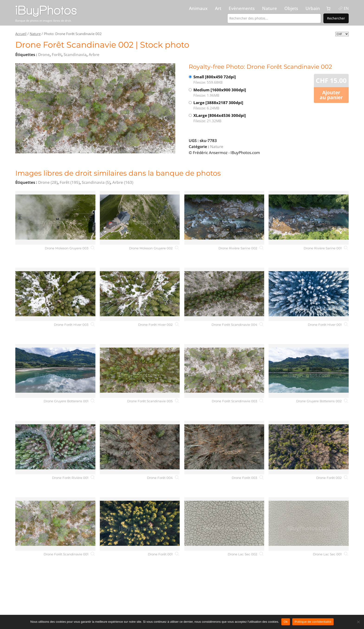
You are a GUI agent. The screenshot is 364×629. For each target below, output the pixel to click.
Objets (291, 8)
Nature (270, 8)
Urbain (313, 8)
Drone (48, 182)
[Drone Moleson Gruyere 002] (140, 218)
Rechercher (336, 18)
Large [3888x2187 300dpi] (231, 105)
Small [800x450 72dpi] (229, 80)
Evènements (242, 8)
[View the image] (95, 108)
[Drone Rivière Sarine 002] (224, 218)
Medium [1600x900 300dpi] (231, 93)
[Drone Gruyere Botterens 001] (55, 371)
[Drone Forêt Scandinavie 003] (224, 371)
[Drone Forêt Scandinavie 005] (140, 371)
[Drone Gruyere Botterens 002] (309, 371)
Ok (286, 622)
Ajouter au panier (331, 95)
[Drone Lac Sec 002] (224, 524)
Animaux (198, 8)
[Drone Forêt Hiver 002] (140, 294)
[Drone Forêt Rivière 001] (55, 448)
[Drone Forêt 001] (140, 524)
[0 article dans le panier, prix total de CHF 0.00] (328, 9)
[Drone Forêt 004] (140, 448)
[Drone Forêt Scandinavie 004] (224, 294)
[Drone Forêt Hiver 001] (309, 294)
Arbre (123, 182)
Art (218, 8)
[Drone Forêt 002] (309, 448)
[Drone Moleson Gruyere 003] (55, 218)
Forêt (70, 182)
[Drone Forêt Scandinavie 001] (55, 524)
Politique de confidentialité (313, 622)
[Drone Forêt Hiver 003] (55, 294)
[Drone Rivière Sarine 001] (309, 218)
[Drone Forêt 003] (224, 448)
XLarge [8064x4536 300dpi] (231, 118)
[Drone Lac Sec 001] (309, 524)
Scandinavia (96, 182)
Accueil (21, 34)
